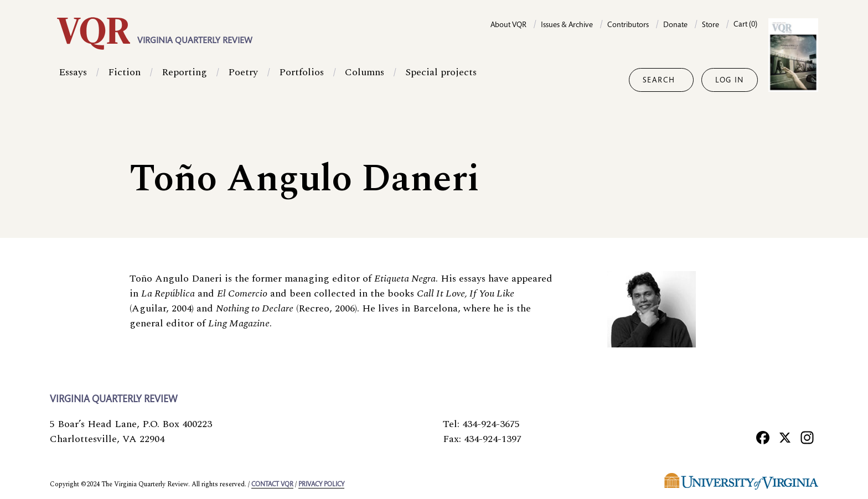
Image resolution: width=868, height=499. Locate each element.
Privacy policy (321, 485)
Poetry (243, 80)
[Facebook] (763, 438)
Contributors (628, 25)
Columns (365, 80)
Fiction (124, 80)
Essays (73, 80)
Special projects (441, 80)
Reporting (184, 80)
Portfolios (301, 80)
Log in (730, 81)
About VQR (508, 25)
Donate (675, 25)
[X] (785, 438)
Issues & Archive (567, 25)
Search (659, 81)
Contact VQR (272, 485)
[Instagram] (807, 438)
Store (711, 25)
